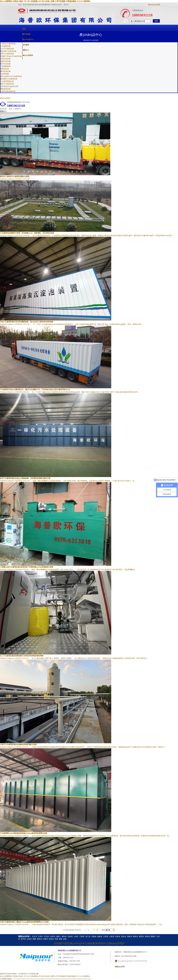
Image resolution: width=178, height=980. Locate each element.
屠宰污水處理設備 (7, 54)
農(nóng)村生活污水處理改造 (11, 76)
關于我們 (64, 943)
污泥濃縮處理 (5, 66)
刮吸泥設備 (5, 69)
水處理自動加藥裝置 (8, 91)
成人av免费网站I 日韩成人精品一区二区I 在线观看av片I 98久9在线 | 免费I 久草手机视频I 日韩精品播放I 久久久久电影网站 (45, 1)
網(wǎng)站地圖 (154, 5)
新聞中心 (26, 50)
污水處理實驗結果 (7, 81)
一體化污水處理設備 (8, 44)
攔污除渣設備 (5, 71)
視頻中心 (103, 943)
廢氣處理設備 (5, 89)
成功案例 (26, 45)
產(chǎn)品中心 (28, 39)
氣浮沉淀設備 (5, 64)
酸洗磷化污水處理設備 (9, 79)
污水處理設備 (5, 46)
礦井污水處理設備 (7, 84)
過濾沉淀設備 (5, 61)
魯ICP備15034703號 (129, 956)
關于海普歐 (26, 34)
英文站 (66, 5)
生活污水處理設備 (7, 49)
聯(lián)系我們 (28, 55)
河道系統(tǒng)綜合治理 (9, 86)
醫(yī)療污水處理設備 (8, 51)
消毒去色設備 (5, 59)
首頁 (24, 29)
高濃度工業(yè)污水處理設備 (11, 56)
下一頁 (96, 930)
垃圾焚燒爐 (5, 74)
